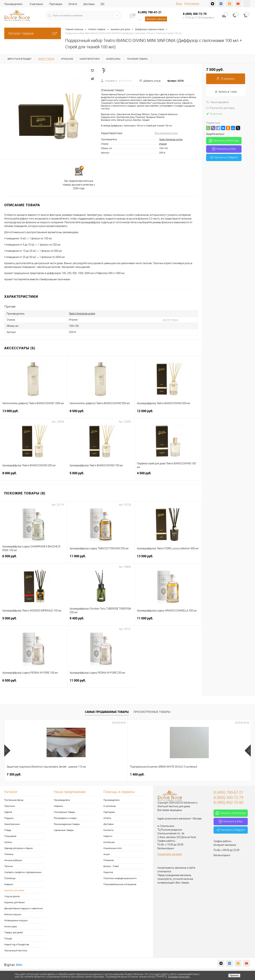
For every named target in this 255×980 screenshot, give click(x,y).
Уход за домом (12, 896)
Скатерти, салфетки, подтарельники (23, 872)
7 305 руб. (14, 774)
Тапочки (9, 866)
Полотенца (10, 878)
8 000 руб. (34, 475)
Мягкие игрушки (13, 914)
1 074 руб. (137, 774)
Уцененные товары (64, 830)
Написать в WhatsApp (224, 141)
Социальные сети (113, 848)
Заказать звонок (156, 19)
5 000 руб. (101, 475)
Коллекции (109, 842)
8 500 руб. (101, 413)
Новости (108, 836)
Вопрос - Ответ (111, 866)
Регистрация (192, 4)
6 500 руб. (34, 558)
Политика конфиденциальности (120, 878)
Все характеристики (166, 133)
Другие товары (171, 320)
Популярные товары (65, 812)
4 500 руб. (168, 475)
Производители (13, 4)
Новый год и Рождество (17, 945)
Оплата (73, 4)
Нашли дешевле (217, 102)
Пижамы (9, 854)
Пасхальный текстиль (16, 951)
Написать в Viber (224, 149)
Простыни (10, 806)
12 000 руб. (168, 413)
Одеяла (8, 812)
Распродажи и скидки (65, 818)
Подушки (9, 818)
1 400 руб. (76, 774)
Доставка (89, 4)
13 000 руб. (34, 413)
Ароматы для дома (14, 890)
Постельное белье (14, 800)
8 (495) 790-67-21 (150, 12)
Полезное (109, 860)
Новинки (58, 806)
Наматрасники (12, 824)
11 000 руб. (101, 558)
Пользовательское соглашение (120, 884)
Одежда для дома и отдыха (18, 848)
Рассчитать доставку (220, 108)
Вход (179, 4)
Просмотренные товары (152, 712)
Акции (107, 854)
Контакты (107, 4)
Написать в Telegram (224, 157)
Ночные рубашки (13, 860)
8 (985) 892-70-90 (228, 803)
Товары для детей (14, 932)
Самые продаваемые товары (107, 712)
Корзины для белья (14, 902)
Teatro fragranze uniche (171, 139)
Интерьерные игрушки (16, 920)
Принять (234, 975)
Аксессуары (11, 926)
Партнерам (56, 4)
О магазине (36, 4)
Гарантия (108, 872)
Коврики (9, 884)
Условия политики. (179, 977)
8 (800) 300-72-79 (195, 14)
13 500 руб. (168, 558)
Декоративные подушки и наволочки (24, 908)
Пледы (8, 830)
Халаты (8, 842)
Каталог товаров (33, 33)
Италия (163, 144)
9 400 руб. (101, 620)
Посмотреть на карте (170, 854)
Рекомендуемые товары (67, 824)
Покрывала (10, 836)
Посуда (8, 938)
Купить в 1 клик (226, 92)
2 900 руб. (199, 774)
